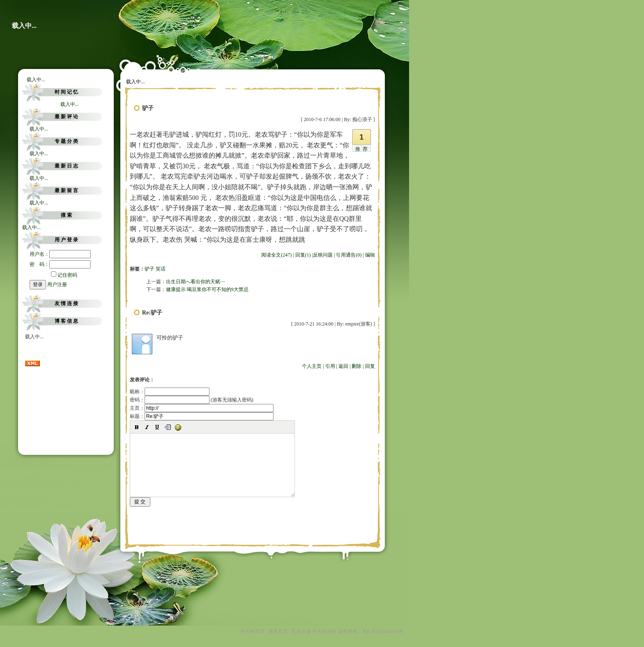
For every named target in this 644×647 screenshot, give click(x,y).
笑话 (161, 269)
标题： (202, 416)
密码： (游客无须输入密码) (192, 400)
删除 (356, 366)
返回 (343, 366)
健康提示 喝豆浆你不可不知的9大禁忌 (207, 289)
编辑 (370, 255)
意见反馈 (301, 642)
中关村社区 (324, 642)
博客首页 (278, 642)
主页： (202, 408)
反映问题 (323, 255)
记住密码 (64, 275)
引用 (330, 366)
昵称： (170, 392)
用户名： (60, 254)
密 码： (60, 264)
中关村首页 (253, 642)
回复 (370, 366)
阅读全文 (276, 255)
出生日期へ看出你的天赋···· (195, 282)
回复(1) (303, 255)
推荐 (363, 149)
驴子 (149, 269)
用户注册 (57, 284)
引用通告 (349, 255)
